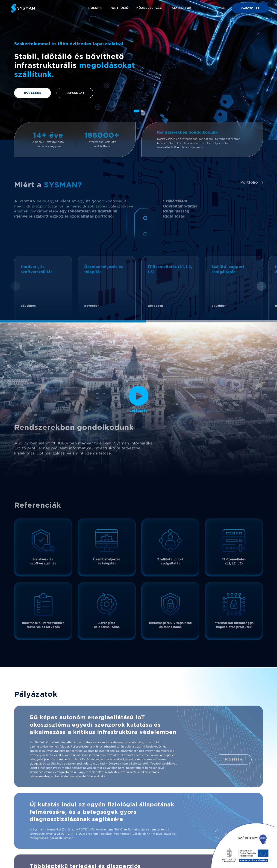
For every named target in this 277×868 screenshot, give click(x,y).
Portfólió (119, 8)
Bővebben (33, 93)
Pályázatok (180, 8)
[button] (136, 111)
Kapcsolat (75, 93)
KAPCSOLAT (250, 8)
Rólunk (95, 8)
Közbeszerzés (149, 8)
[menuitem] (216, 8)
